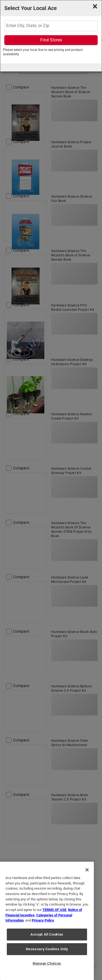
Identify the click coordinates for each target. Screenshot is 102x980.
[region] (47, 921)
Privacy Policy (43, 920)
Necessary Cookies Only (47, 949)
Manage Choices (47, 963)
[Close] (87, 870)
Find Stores (51, 40)
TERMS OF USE (54, 910)
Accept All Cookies (47, 934)
